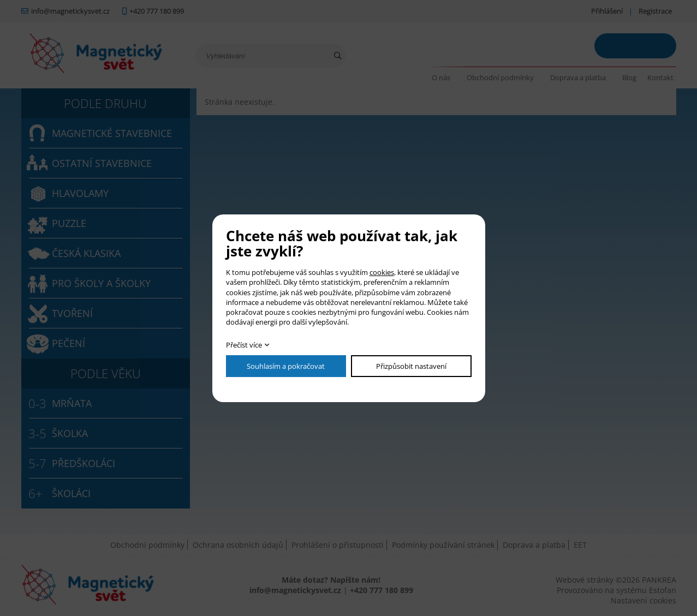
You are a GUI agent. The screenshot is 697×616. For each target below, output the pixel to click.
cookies (382, 272)
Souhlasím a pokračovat (286, 366)
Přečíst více (244, 345)
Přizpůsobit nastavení (411, 366)
